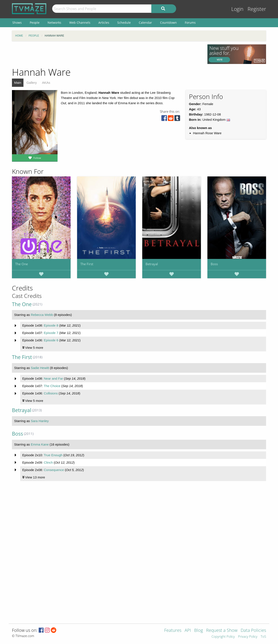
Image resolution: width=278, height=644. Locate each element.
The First (87, 264)
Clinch (48, 462)
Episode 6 (51, 340)
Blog (199, 631)
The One (22, 264)
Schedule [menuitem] (124, 23)
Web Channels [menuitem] (80, 23)
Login (237, 9)
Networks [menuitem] (54, 23)
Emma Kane (40, 444)
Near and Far (53, 378)
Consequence (54, 470)
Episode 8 (51, 325)
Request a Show (222, 631)
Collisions (51, 393)
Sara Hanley (40, 421)
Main (18, 83)
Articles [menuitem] (104, 23)
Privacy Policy (248, 637)
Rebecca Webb (42, 315)
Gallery (32, 83)
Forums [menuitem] (190, 23)
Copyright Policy (223, 637)
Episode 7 (51, 333)
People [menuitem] (35, 23)
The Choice (52, 386)
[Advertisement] (106, 54)
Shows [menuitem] (17, 23)
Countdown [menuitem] (168, 23)
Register (257, 9)
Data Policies (253, 631)
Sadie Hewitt (40, 368)
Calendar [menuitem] (145, 23)
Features (173, 631)
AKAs (46, 83)
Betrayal (152, 264)
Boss (214, 264)
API (188, 631)
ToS (263, 637)
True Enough (53, 455)
